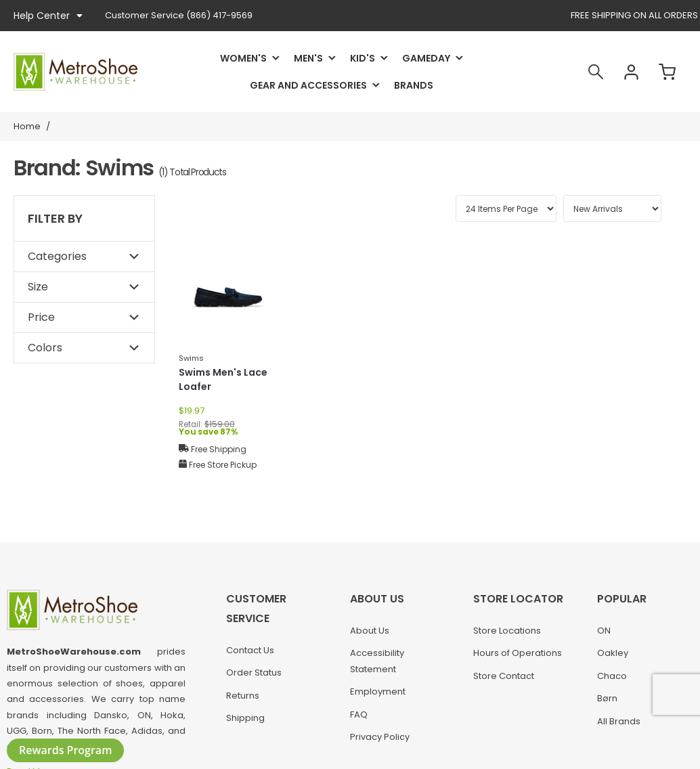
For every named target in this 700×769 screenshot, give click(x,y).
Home (27, 126)
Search (596, 72)
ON (604, 631)
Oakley (613, 653)
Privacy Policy (380, 737)
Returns (243, 696)
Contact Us (250, 650)
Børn (607, 698)
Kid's (363, 58)
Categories (57, 256)
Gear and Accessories (308, 85)
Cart (668, 72)
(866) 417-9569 (179, 15)
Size (38, 287)
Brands (414, 85)
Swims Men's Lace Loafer (223, 379)
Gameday (426, 58)
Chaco (612, 676)
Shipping (245, 718)
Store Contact (504, 676)
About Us (370, 631)
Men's (308, 58)
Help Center (48, 16)
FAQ (359, 715)
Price (41, 317)
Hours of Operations (518, 653)
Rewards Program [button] (65, 750)
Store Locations (507, 631)
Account (632, 72)
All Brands (619, 721)
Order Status (254, 673)
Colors (45, 348)
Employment (378, 691)
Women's (243, 58)
